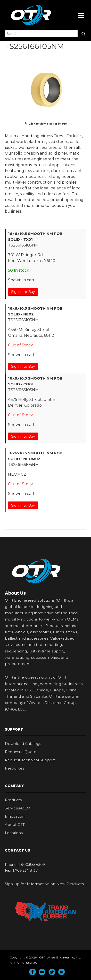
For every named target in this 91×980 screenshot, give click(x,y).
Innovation (15, 816)
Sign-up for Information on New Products (44, 884)
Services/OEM (18, 808)
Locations (14, 833)
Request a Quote (21, 752)
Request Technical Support (30, 760)
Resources (15, 768)
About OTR (15, 825)
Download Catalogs (23, 744)
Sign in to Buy (23, 292)
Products (13, 800)
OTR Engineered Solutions (31, 25)
